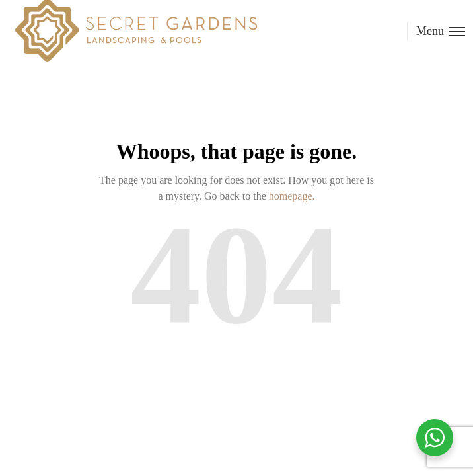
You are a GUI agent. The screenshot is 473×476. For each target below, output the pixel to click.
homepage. (292, 196)
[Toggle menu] (436, 31)
